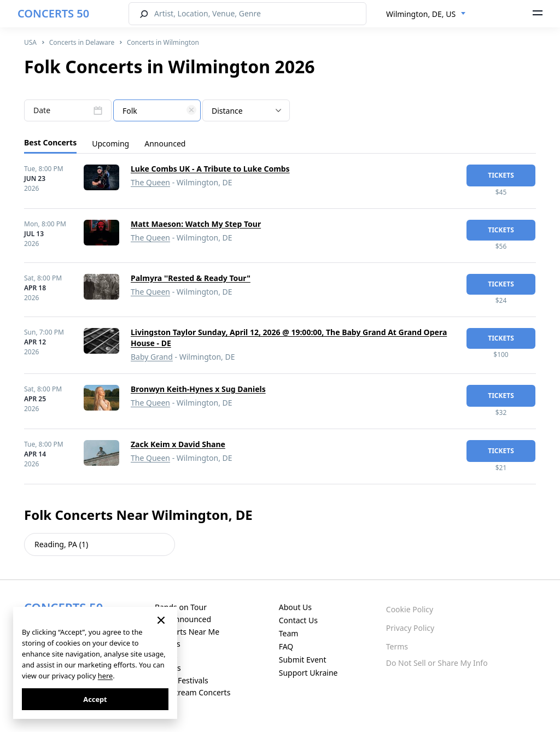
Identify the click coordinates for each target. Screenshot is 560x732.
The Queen (150, 182)
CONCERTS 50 (53, 13)
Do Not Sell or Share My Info (437, 663)
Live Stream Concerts (192, 692)
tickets (501, 175)
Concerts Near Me (187, 632)
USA (30, 42)
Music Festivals (182, 680)
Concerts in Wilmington (163, 42)
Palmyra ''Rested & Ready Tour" (191, 278)
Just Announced (183, 619)
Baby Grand (152, 357)
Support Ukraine (308, 673)
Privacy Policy (410, 628)
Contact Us (298, 620)
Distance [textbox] (227, 111)
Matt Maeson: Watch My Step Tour (196, 224)
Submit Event (303, 660)
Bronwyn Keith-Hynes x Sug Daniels (198, 389)
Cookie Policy (410, 609)
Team (289, 633)
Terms (397, 646)
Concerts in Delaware (82, 42)
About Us (295, 607)
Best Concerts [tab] (50, 142)
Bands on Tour (181, 607)
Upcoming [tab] (110, 144)
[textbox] (157, 111)
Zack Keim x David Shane (178, 444)
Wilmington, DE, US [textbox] (421, 14)
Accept (95, 699)
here (105, 676)
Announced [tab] (165, 144)
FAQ (286, 646)
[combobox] (426, 14)
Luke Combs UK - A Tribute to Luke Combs (210, 169)
